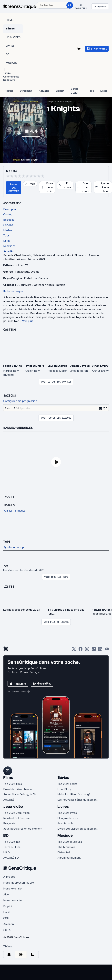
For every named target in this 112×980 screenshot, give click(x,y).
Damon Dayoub (80, 366)
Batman (60, 285)
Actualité (9, 800)
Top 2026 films (13, 784)
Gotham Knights (64, 102)
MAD (6, 852)
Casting (10, 329)
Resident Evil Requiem (17, 818)
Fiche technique (13, 291)
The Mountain (66, 847)
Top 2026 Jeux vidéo (16, 813)
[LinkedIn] (100, 650)
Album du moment (69, 858)
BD (6, 835)
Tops (7, 541)
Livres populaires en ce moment (77, 829)
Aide (6, 894)
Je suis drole (65, 823)
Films (8, 778)
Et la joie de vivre (68, 818)
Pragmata (9, 823)
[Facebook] (81, 650)
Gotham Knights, (45, 285)
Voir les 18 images (14, 511)
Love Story (64, 789)
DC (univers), (25, 285)
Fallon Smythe (13, 366)
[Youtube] (107, 650)
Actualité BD (11, 858)
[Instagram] (87, 650)
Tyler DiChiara (35, 366)
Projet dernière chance (18, 789)
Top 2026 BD (12, 842)
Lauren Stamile (57, 366)
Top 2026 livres (67, 813)
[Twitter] (74, 650)
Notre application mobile (19, 883)
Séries (63, 778)
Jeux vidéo (13, 806)
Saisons (10, 395)
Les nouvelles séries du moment (77, 800)
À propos (9, 877)
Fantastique (48, 102)
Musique (65, 835)
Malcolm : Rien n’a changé (74, 794)
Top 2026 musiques (70, 842)
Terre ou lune (12, 847)
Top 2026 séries (67, 784)
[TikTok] (94, 650)
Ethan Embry (100, 366)
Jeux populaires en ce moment (23, 829)
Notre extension (13, 889)
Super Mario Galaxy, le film (20, 794)
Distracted (64, 852)
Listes (9, 586)
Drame (35, 272)
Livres (63, 806)
